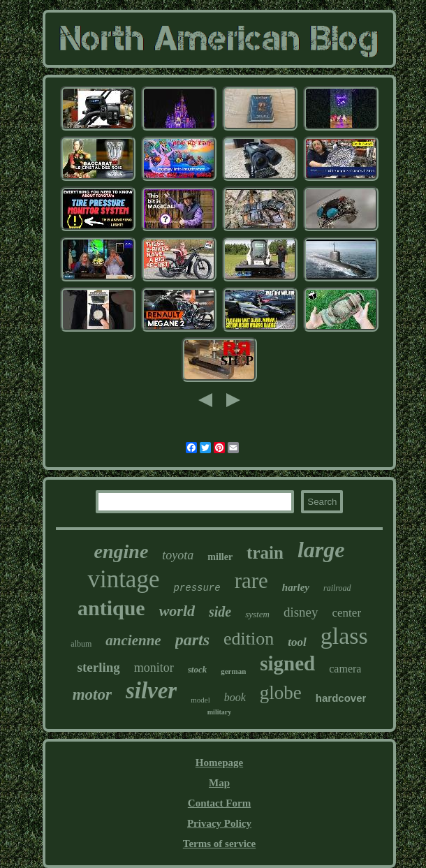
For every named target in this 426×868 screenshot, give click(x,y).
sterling (99, 667)
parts (192, 640)
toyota (178, 555)
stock (197, 669)
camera (345, 669)
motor (92, 694)
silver (151, 691)
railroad (337, 588)
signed (287, 663)
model (200, 700)
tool (297, 642)
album (81, 644)
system (257, 614)
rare (251, 581)
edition (249, 639)
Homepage (219, 763)
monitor (154, 668)
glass (344, 636)
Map (219, 783)
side (220, 612)
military (219, 712)
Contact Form (219, 803)
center (347, 613)
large (321, 550)
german (233, 671)
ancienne (133, 640)
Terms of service (219, 844)
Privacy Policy (219, 823)
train (265, 553)
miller (220, 557)
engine (122, 551)
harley (296, 587)
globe (281, 693)
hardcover (341, 698)
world (177, 611)
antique (111, 608)
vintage (123, 579)
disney (301, 612)
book (235, 697)
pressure (197, 588)
